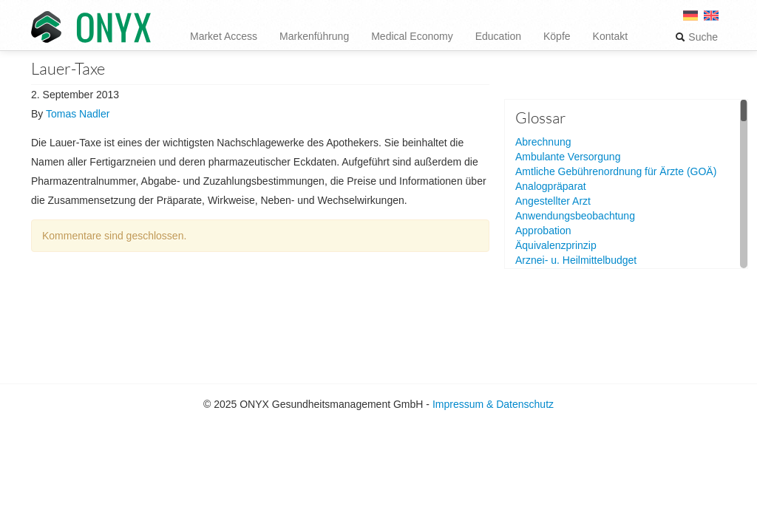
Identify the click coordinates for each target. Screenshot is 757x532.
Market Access (224, 36)
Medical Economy (412, 36)
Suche (696, 37)
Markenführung (314, 36)
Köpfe (557, 36)
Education (498, 36)
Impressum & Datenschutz (493, 404)
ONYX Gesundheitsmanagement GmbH (91, 28)
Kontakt (610, 36)
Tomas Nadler (78, 114)
